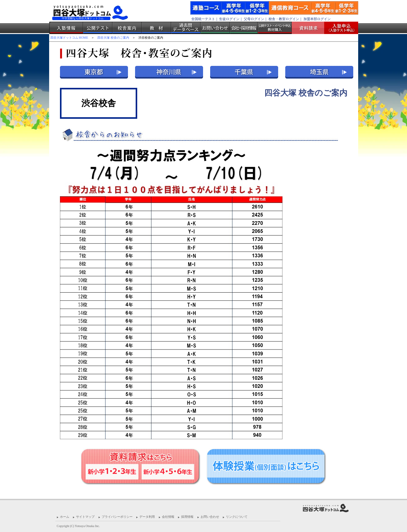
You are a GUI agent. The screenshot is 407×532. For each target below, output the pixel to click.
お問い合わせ (215, 28)
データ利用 (147, 517)
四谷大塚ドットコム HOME (69, 38)
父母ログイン (254, 19)
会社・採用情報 (244, 28)
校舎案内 (127, 28)
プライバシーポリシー (117, 517)
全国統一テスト (203, 19)
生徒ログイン (229, 19)
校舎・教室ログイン (284, 19)
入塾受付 (339, 28)
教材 (157, 28)
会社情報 (168, 517)
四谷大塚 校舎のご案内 (113, 38)
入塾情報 (66, 28)
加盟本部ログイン (317, 19)
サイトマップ (85, 517)
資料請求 (310, 28)
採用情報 (187, 517)
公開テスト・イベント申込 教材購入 (275, 28)
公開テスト (98, 28)
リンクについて (237, 517)
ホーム (65, 517)
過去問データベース (186, 28)
